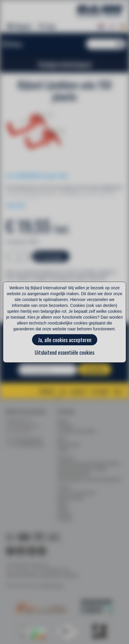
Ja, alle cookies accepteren (65, 340)
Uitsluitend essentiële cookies (64, 352)
